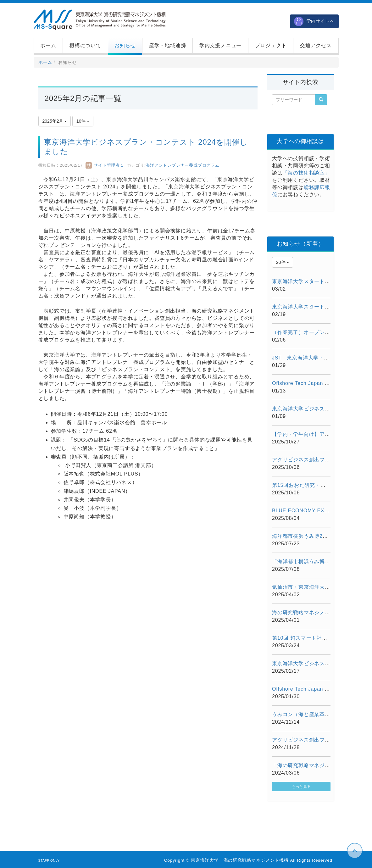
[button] (85, 46)
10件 (83, 121)
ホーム (45, 62)
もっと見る (301, 787)
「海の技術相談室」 (306, 173)
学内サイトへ (314, 21)
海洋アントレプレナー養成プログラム (183, 165)
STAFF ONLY (49, 861)
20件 (283, 262)
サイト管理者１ (105, 165)
